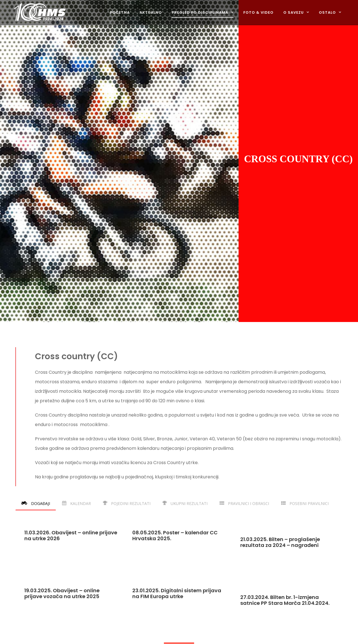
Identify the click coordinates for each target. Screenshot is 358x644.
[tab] (36, 503)
